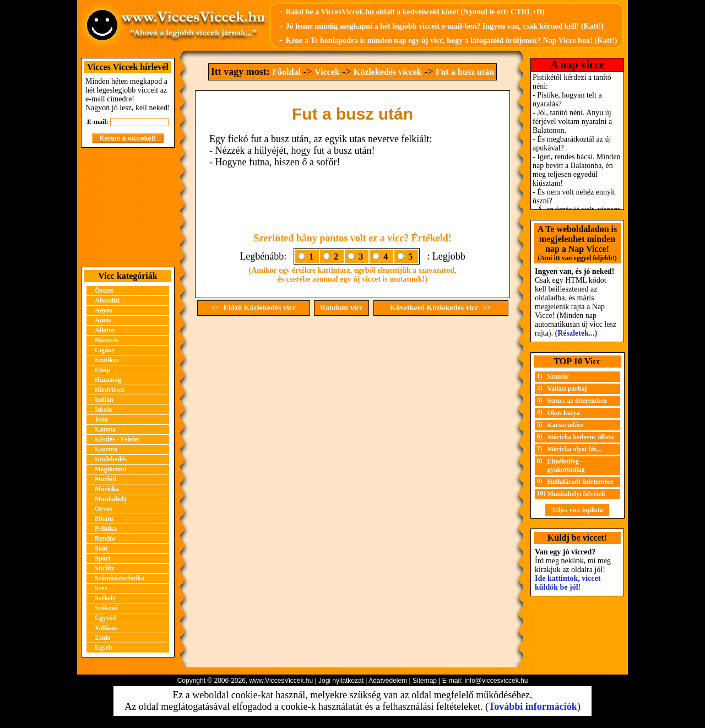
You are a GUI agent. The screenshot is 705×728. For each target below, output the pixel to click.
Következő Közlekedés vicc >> (441, 308)
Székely (105, 598)
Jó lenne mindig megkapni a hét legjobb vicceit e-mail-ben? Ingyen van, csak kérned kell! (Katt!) (444, 26)
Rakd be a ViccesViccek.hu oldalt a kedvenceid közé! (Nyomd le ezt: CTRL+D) (415, 12)
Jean (101, 419)
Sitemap (425, 681)
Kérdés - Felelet (117, 439)
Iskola (103, 409)
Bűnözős (107, 340)
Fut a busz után (465, 72)
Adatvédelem (388, 681)
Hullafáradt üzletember (581, 482)
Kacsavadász (566, 425)
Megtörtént (111, 469)
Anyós (104, 310)
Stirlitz (104, 568)
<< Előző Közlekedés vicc (253, 308)
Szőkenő (107, 608)
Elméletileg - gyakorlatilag (566, 465)
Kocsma (106, 449)
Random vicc (341, 308)
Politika (106, 529)
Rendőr (105, 538)
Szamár (558, 376)
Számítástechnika (120, 578)
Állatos (105, 330)
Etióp (102, 370)
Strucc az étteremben (577, 401)
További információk (533, 707)
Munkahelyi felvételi (576, 494)
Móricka (107, 489)
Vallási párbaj (567, 389)
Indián (104, 400)
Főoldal (286, 72)
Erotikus (107, 360)
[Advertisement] (128, 207)
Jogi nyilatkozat (341, 681)
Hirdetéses (110, 390)
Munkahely (111, 499)
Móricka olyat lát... (574, 449)
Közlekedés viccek (388, 72)
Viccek (327, 72)
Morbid (105, 479)
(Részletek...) (576, 333)
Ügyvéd (105, 618)
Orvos (103, 509)
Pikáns (104, 519)
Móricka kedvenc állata (581, 437)
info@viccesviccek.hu (496, 681)
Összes (104, 290)
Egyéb (104, 648)
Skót (101, 548)
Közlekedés (111, 459)
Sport (103, 558)
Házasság (108, 380)
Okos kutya (564, 413)
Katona (105, 429)
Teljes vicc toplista (577, 510)
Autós (103, 320)
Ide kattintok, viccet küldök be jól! (568, 583)
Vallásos (106, 628)
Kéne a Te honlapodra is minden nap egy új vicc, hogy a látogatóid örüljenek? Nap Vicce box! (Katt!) (451, 41)
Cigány (105, 350)
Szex (101, 588)
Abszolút (107, 300)
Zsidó (103, 638)
